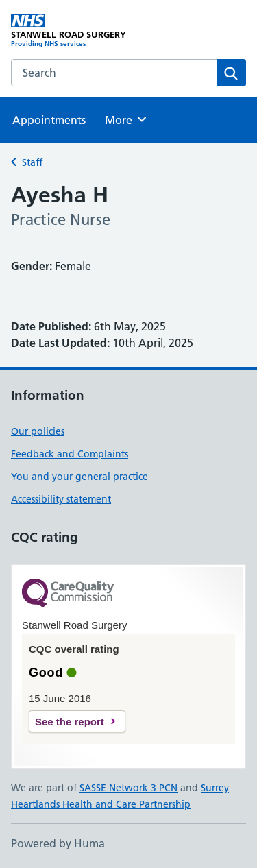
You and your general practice (79, 477)
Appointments (49, 120)
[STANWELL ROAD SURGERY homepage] (70, 31)
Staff (32, 162)
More (126, 119)
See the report (70, 722)
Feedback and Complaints (70, 454)
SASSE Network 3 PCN (128, 788)
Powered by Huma (58, 843)
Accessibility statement (61, 499)
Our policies (38, 431)
